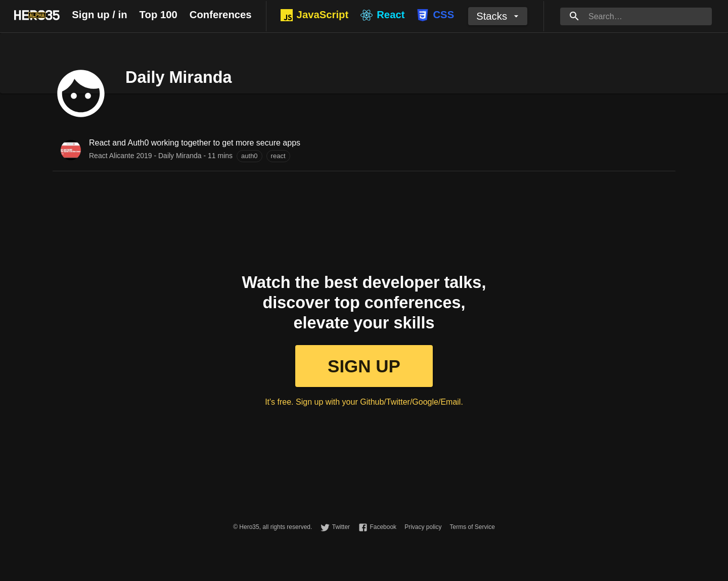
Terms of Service (472, 527)
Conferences (221, 15)
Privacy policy (423, 527)
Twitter (341, 527)
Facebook (383, 527)
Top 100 (158, 15)
